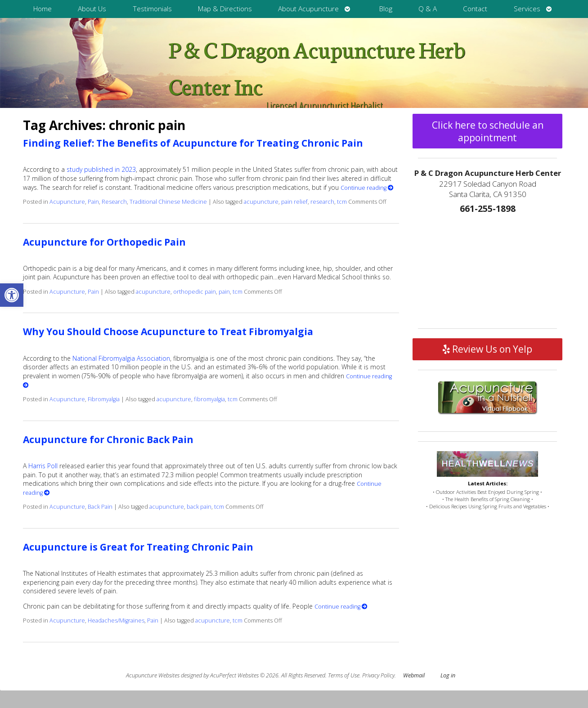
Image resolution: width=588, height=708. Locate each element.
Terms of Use (344, 675)
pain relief (294, 202)
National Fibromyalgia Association (121, 358)
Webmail (414, 675)
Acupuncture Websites (153, 675)
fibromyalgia (209, 399)
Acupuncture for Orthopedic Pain (104, 242)
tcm (342, 202)
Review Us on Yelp (487, 349)
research (322, 202)
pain (224, 292)
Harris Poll (43, 466)
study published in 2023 (101, 169)
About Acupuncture (308, 9)
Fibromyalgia (104, 399)
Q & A (428, 9)
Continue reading (367, 188)
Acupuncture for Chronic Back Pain (108, 439)
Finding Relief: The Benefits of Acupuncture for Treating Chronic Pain (193, 143)
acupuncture (261, 202)
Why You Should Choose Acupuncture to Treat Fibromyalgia (168, 332)
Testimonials (152, 9)
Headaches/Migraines (116, 621)
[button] (12, 295)
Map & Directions (225, 9)
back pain (199, 507)
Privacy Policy (378, 675)
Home (43, 9)
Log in (448, 675)
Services (527, 9)
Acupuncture (67, 202)
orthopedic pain (195, 292)
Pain (93, 202)
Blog (386, 9)
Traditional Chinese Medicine (168, 202)
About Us (92, 9)
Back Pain (100, 507)
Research (114, 202)
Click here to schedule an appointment (488, 131)
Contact (475, 9)
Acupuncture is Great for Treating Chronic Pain (138, 547)
